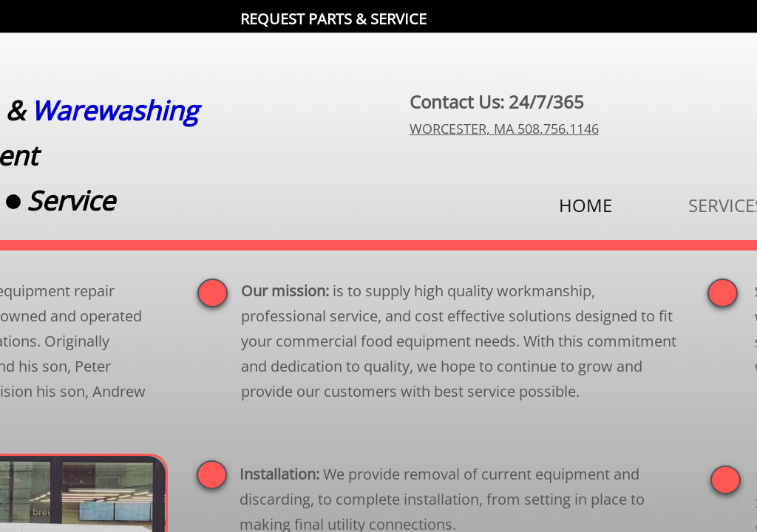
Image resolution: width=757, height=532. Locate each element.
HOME (585, 205)
